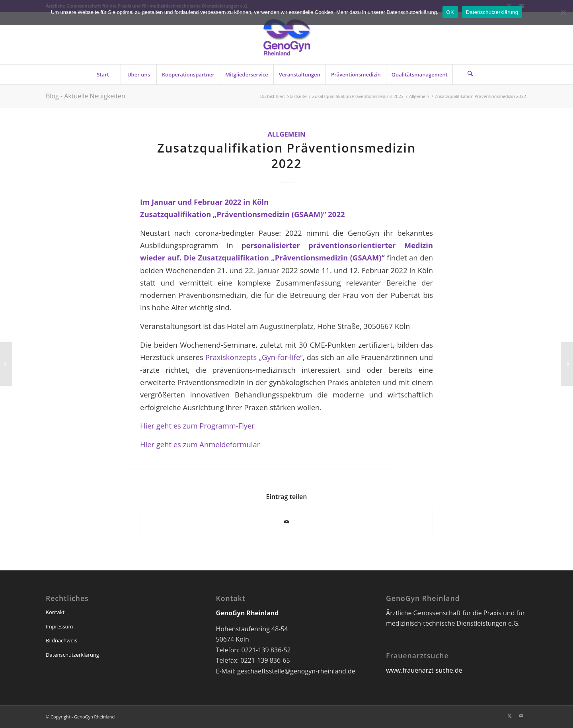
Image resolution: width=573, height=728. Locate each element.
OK (450, 12)
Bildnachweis (61, 640)
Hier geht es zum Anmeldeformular (200, 444)
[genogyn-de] (286, 38)
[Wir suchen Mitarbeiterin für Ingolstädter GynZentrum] (6, 364)
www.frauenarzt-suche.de (424, 670)
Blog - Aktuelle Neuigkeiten (86, 96)
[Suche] (470, 74)
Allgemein (286, 134)
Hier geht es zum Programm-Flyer (197, 426)
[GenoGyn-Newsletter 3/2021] (567, 364)
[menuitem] (103, 74)
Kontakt (55, 612)
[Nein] (563, 12)
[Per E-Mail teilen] (286, 521)
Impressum (59, 626)
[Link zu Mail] (521, 716)
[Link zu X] (509, 716)
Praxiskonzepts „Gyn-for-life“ (254, 357)
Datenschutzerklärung (72, 655)
